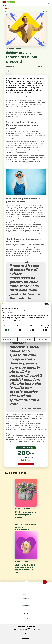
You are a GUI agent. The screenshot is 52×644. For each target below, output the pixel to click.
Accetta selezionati (26, 339)
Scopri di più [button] (26, 464)
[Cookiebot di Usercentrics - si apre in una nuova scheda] (45, 304)
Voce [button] (22, 3)
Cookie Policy (26, 638)
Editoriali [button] (34, 3)
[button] (8, 2)
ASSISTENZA (26, 610)
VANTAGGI (26, 602)
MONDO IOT (26, 598)
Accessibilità (26, 642)
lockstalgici (10, 161)
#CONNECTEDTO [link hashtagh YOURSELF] (14, 48)
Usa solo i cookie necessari (10, 339)
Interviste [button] (27, 3)
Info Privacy (26, 634)
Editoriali (12, 8)
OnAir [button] (40, 3)
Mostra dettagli (44, 335)
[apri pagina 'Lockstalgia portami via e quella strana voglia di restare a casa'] (26, 545)
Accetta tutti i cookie (42, 339)
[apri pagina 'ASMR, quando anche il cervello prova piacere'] (26, 493)
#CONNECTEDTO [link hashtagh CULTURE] (22, 561)
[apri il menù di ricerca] (49, 3)
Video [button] (45, 3)
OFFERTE (26, 594)
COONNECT (26, 606)
